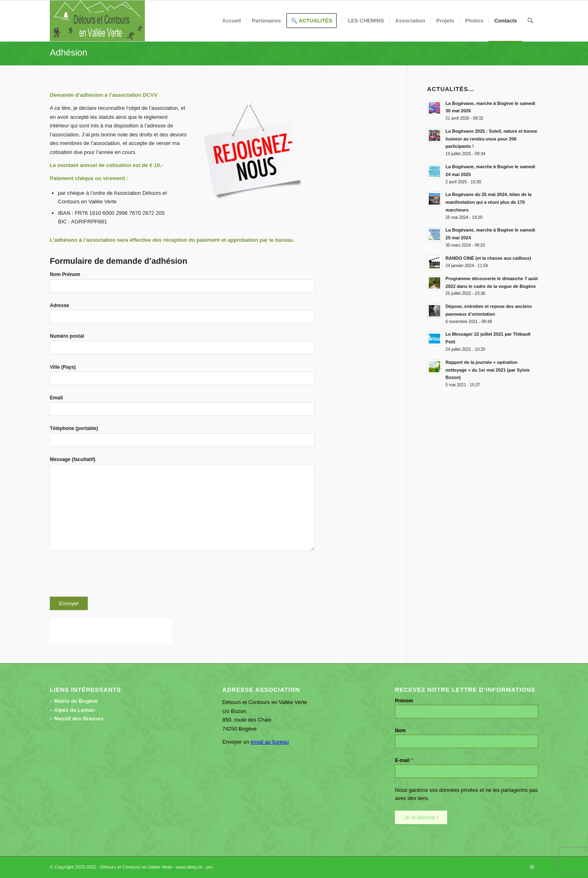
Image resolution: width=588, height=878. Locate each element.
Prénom (404, 701)
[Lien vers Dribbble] (532, 867)
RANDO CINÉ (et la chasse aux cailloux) (488, 258)
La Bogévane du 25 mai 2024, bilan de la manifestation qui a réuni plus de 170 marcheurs (489, 202)
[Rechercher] (530, 21)
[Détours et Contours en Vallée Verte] (97, 21)
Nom (400, 731)
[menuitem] (232, 21)
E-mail (404, 760)
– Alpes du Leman (72, 710)
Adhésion (69, 52)
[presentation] (112, 576)
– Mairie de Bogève (74, 701)
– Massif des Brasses (77, 719)
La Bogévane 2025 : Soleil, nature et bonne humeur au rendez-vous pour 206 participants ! (491, 139)
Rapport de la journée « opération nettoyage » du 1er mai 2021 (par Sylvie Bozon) (488, 370)
